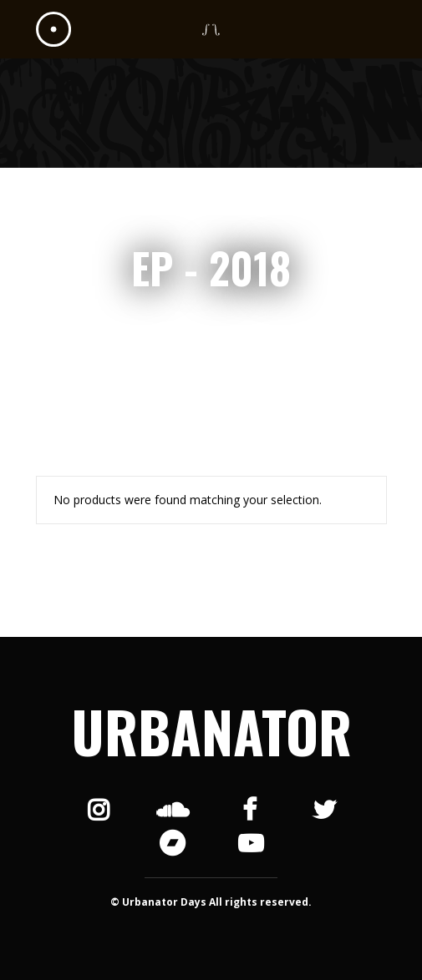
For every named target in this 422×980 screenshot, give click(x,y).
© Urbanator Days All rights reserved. (211, 902)
